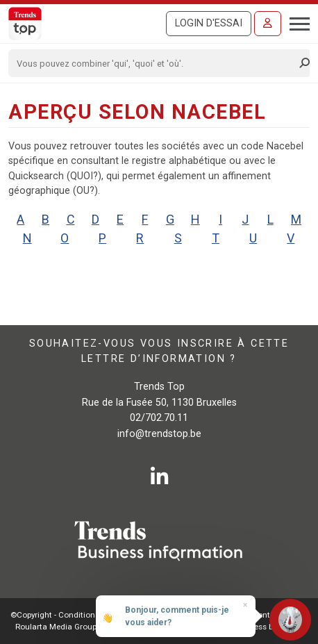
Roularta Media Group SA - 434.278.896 (87, 627)
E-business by (265, 627)
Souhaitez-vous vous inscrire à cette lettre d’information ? (159, 351)
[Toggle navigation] (295, 22)
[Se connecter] (268, 24)
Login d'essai (209, 23)
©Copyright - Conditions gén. (64, 615)
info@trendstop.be (159, 434)
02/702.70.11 (159, 418)
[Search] (154, 63)
